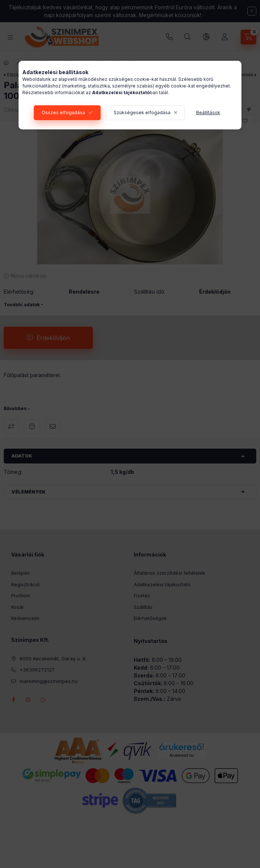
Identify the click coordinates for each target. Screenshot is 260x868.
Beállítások (208, 113)
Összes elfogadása (63, 113)
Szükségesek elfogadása (142, 113)
